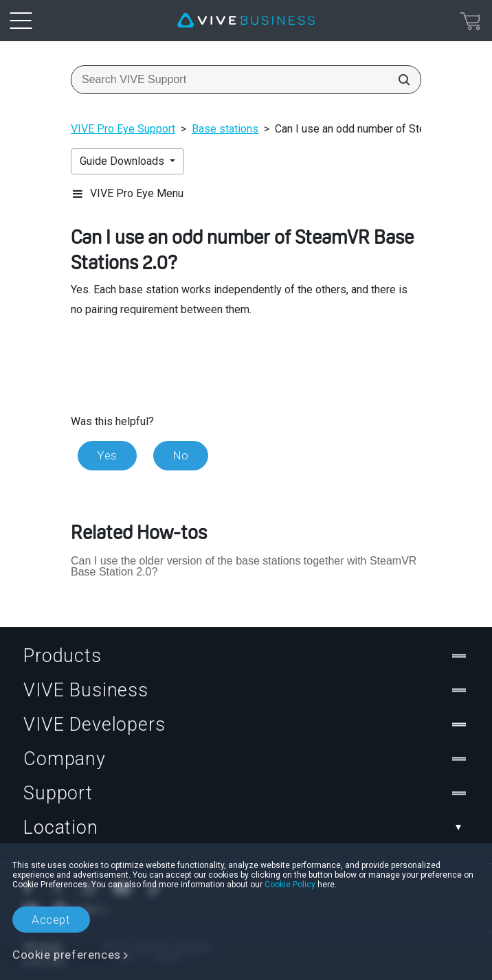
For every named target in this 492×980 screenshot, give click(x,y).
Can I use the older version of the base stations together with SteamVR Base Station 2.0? (244, 566)
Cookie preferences (67, 955)
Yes (107, 455)
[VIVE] (246, 21)
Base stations (225, 129)
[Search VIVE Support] (400, 80)
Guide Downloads (123, 161)
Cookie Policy (290, 885)
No (181, 455)
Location (246, 828)
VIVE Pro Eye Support (123, 129)
